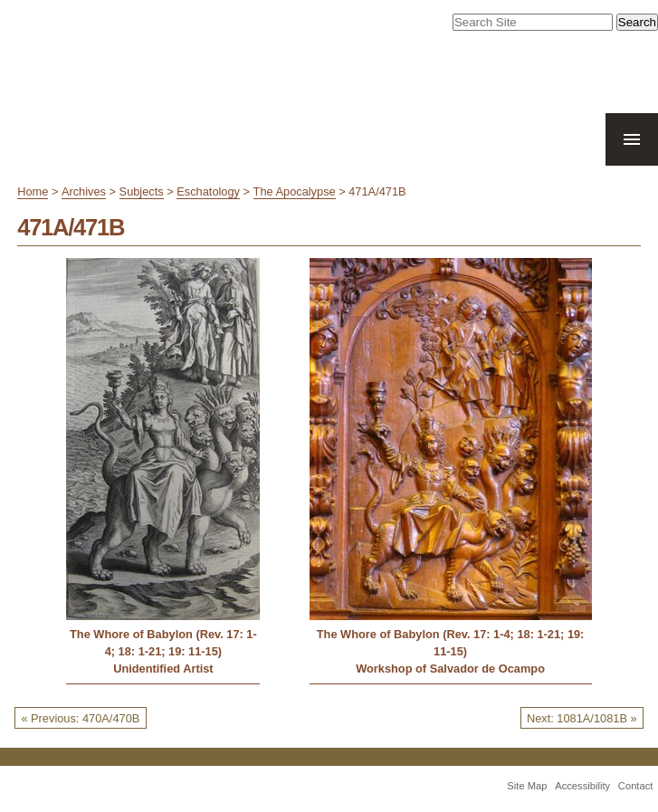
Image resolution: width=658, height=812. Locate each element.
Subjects (142, 191)
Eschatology (208, 191)
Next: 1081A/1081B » (582, 718)
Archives (84, 191)
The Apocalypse (295, 191)
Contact (636, 786)
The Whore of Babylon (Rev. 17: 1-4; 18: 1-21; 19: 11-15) (163, 643)
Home (33, 191)
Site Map (527, 786)
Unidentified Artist (163, 669)
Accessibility (582, 786)
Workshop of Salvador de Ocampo (450, 669)
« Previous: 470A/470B (80, 718)
